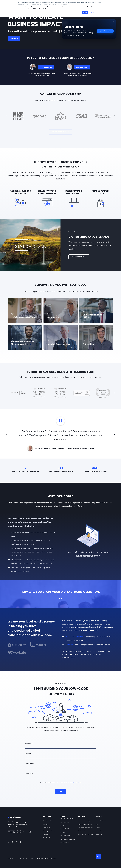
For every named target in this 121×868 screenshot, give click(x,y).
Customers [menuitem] (47, 817)
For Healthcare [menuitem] (65, 822)
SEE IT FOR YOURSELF (79, 257)
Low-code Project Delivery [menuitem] (86, 828)
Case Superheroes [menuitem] (48, 838)
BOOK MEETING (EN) (46, 67)
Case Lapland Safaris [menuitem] (49, 831)
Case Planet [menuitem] (46, 828)
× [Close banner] (114, 22)
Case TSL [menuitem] (46, 834)
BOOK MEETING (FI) (82, 67)
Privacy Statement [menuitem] (52, 859)
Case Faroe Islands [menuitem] (48, 821)
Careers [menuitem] (98, 828)
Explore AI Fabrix (105, 31)
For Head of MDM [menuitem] (65, 836)
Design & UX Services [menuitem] (84, 831)
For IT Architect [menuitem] (65, 843)
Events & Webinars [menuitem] (101, 821)
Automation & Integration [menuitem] (85, 824)
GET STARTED (14, 39)
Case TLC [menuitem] (46, 824)
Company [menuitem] (99, 817)
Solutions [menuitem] (82, 817)
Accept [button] (85, 13)
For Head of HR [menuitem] (65, 829)
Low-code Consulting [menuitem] (84, 821)
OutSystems (79, 637)
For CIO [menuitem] (63, 832)
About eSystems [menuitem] (100, 831)
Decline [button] (93, 13)
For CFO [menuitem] (63, 826)
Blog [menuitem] (97, 824)
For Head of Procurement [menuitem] (68, 839)
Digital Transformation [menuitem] (67, 818)
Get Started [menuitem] (99, 834)
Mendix (69, 637)
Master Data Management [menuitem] (85, 834)
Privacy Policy (77, 783)
